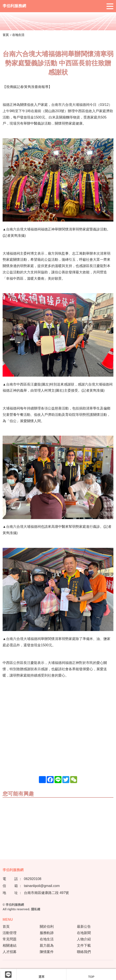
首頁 (6, 35)
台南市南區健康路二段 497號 (46, 893)
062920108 (33, 879)
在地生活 (18, 35)
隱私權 (36, 909)
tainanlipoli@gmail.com (42, 886)
